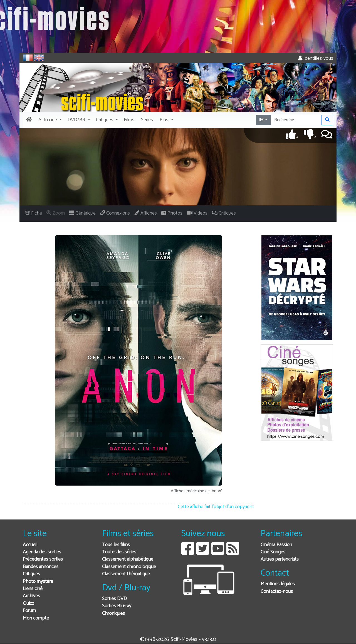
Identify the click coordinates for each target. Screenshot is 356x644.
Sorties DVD (114, 599)
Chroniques (113, 614)
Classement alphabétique (128, 559)
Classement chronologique (129, 567)
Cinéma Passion (276, 545)
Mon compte (36, 618)
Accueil (30, 545)
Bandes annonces (41, 567)
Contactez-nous (277, 592)
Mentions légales (278, 584)
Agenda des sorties (42, 552)
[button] (50, 120)
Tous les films (116, 545)
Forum (29, 611)
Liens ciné (33, 589)
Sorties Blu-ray (117, 606)
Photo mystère (38, 582)
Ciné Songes (273, 552)
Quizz (29, 604)
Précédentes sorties (43, 559)
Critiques (31, 574)
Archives (31, 596)
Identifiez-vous (316, 59)
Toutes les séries (119, 552)
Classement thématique (126, 574)
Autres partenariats (280, 559)
